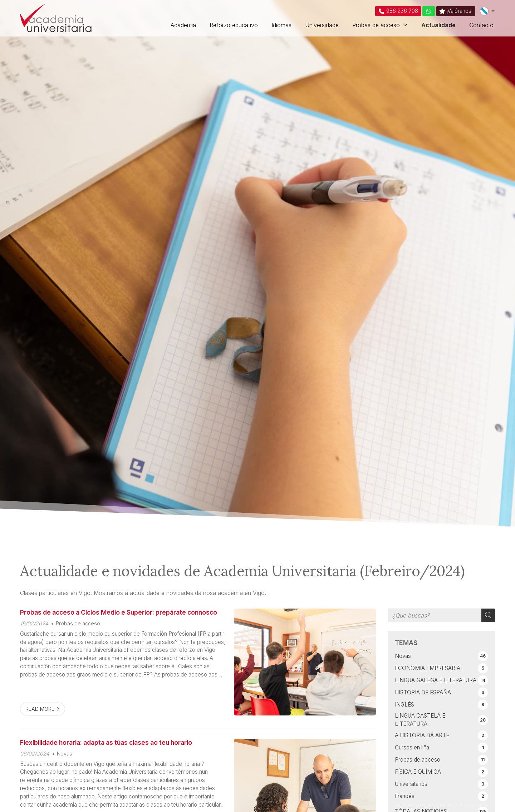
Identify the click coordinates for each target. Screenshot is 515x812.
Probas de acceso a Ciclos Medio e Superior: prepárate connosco (119, 612)
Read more (40, 709)
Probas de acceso (78, 623)
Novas (65, 754)
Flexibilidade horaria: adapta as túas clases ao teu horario (106, 742)
